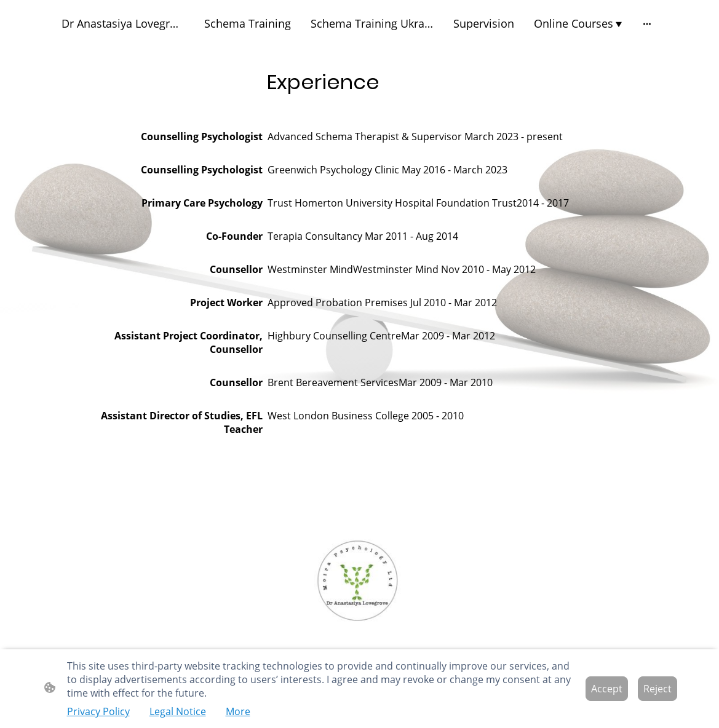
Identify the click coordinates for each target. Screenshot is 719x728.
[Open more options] (647, 24)
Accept (607, 689)
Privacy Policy (98, 711)
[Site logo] (359, 581)
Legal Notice (178, 711)
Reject (657, 689)
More (238, 711)
